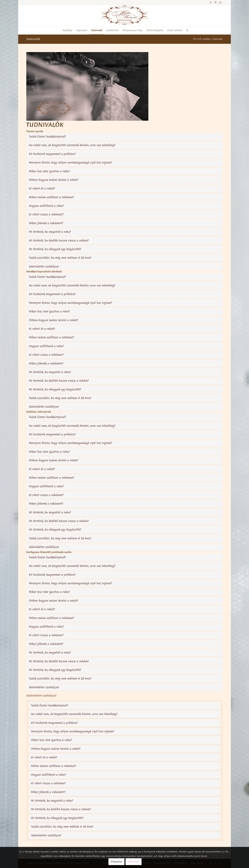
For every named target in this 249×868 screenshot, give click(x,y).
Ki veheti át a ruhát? (42, 188)
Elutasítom (134, 862)
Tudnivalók (33, 39)
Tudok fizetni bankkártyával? (47, 137)
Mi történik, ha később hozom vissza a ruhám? (59, 240)
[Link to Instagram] (220, 2)
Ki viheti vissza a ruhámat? (46, 214)
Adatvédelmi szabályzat (44, 266)
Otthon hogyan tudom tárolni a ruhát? (54, 180)
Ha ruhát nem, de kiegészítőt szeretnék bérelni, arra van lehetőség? (72, 145)
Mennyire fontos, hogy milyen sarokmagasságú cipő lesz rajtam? (70, 162)
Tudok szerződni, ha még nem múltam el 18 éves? (60, 258)
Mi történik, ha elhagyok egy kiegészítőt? (55, 249)
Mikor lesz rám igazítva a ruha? (49, 171)
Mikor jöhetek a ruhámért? (46, 223)
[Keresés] (186, 30)
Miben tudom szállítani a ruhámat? (51, 197)
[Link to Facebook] (210, 2)
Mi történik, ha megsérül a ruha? (50, 232)
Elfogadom (116, 862)
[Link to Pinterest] (215, 2)
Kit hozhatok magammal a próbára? (52, 154)
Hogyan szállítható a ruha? (46, 206)
